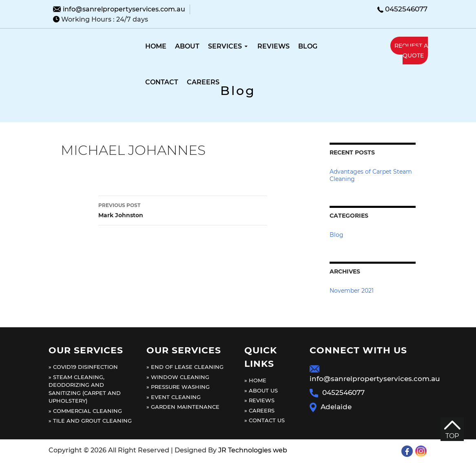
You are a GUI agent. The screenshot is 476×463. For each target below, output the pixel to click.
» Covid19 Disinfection (83, 367)
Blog (308, 46)
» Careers (259, 410)
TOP (452, 430)
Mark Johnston (183, 210)
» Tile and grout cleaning (90, 421)
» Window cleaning (178, 377)
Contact (162, 82)
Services (225, 46)
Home (156, 46)
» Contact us (265, 420)
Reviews (273, 46)
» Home (255, 380)
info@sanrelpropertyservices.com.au (124, 9)
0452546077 (406, 9)
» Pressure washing (178, 387)
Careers (203, 82)
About (187, 46)
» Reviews (259, 400)
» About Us (261, 390)
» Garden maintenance (183, 407)
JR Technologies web (253, 450)
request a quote (411, 51)
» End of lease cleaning (185, 367)
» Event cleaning (174, 397)
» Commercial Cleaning (85, 411)
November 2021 (352, 291)
